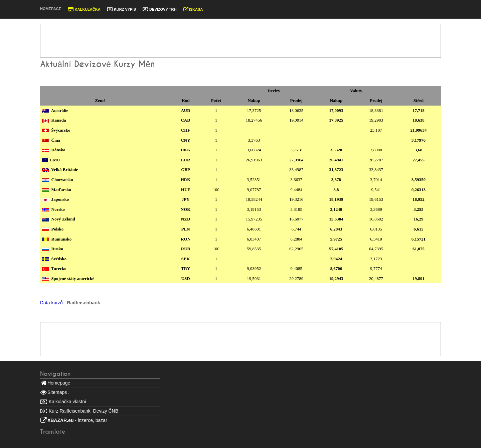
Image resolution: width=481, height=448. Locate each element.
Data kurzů (51, 303)
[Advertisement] (239, 41)
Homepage (51, 9)
